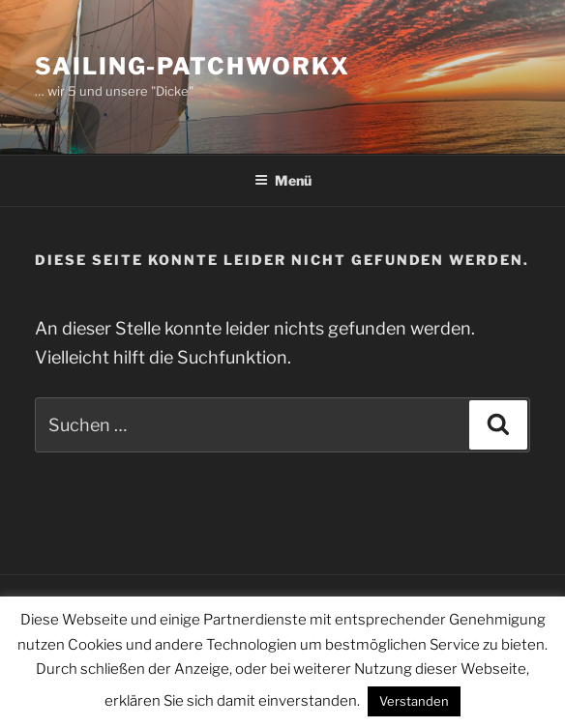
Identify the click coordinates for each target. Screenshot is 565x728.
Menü (283, 180)
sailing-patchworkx (193, 66)
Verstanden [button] (414, 701)
